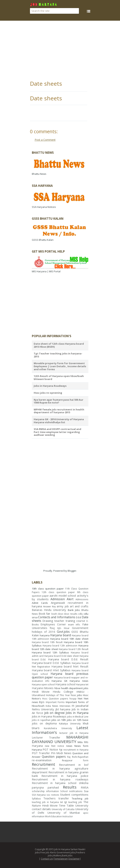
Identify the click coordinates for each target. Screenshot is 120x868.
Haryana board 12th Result (73, 649)
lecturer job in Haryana (74, 733)
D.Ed (78, 617)
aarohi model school (63, 596)
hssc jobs (76, 695)
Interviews (65, 706)
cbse (60, 614)
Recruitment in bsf (74, 765)
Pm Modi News (61, 753)
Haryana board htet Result (70, 666)
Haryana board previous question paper (60, 675)
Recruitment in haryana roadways (60, 779)
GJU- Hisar (63, 628)
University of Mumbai (63, 813)
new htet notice (54, 746)
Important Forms (55, 702)
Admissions (82, 599)
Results (70, 787)
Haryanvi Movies (43, 688)
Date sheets (46, 84)
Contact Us (47, 859)
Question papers (54, 757)
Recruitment (44, 764)
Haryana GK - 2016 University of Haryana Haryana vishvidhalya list (59, 421)
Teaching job (80, 798)
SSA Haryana (39, 795)
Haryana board (61, 635)
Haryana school (65, 684)
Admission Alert (62, 599)
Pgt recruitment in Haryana (74, 750)
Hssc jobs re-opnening (48, 393)
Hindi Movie (41, 692)
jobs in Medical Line (78, 717)
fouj (52, 628)
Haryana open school (43, 684)
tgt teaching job (73, 802)
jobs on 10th (59, 720)
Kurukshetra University (58, 728)
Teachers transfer (56, 798)
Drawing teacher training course (64, 621)
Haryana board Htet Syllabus (51, 670)
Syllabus (36, 798)
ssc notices (53, 795)
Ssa (86, 791)
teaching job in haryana (45, 802)
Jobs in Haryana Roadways (50, 386)
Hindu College (63, 692)
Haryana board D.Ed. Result (68, 659)
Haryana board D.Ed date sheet (61, 656)
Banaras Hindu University (49, 610)
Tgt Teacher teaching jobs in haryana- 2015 (58, 355)
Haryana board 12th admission (60, 646)
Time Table (66, 805)
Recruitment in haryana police (65, 776)
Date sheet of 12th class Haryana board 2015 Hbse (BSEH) (59, 345)
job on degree (54, 713)
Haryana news (79, 681)
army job (63, 606)
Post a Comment (45, 140)
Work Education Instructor (59, 816)
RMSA (85, 787)
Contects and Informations (57, 617)
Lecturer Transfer (46, 737)
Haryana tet (82, 684)
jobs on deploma (44, 723)
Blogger (72, 571)
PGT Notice (50, 749)
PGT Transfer (41, 753)
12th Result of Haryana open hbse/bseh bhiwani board (59, 378)
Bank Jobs (74, 610)
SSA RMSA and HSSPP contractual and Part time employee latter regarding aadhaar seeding (57, 432)
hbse (57, 688)
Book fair (44, 614)
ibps (42, 702)
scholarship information (45, 791)
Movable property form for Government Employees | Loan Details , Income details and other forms (60, 366)
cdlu (80, 614)
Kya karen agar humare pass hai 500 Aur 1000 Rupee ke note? (58, 401)
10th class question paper (48, 589)
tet (62, 802)
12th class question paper (58, 592)
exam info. (74, 624)
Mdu (80, 742)
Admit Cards (40, 603)
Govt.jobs (63, 632)
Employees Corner (53, 624)
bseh (54, 614)
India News (52, 706)
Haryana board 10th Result (47, 642)
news (69, 746)
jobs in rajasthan (41, 720)
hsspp (73, 698)
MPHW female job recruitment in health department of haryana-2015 (59, 411)
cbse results (70, 614)
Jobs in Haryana (77, 713)
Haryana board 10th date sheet (69, 639)
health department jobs (75, 688)
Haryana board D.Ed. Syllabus (51, 663)
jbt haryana (63, 709)
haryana (45, 635)
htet (80, 698)
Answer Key (49, 606)
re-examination (42, 760)
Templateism (61, 859)
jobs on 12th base (78, 720)
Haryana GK (59, 681)
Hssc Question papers (55, 698)
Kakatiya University (70, 723)
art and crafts (79, 606)
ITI (73, 706)
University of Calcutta (63, 809)
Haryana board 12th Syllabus (50, 652)
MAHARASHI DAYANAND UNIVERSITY (60, 739)
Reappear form (75, 760)
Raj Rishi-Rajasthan (78, 757)
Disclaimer (74, 859)
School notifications (71, 791)
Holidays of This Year (58, 695)
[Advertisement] (75, 51)
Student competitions (74, 795)
